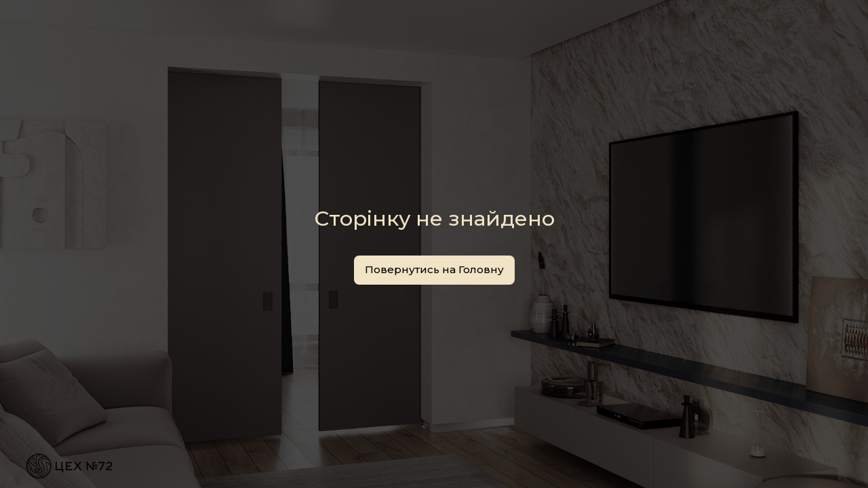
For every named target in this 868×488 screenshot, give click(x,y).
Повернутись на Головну (434, 269)
